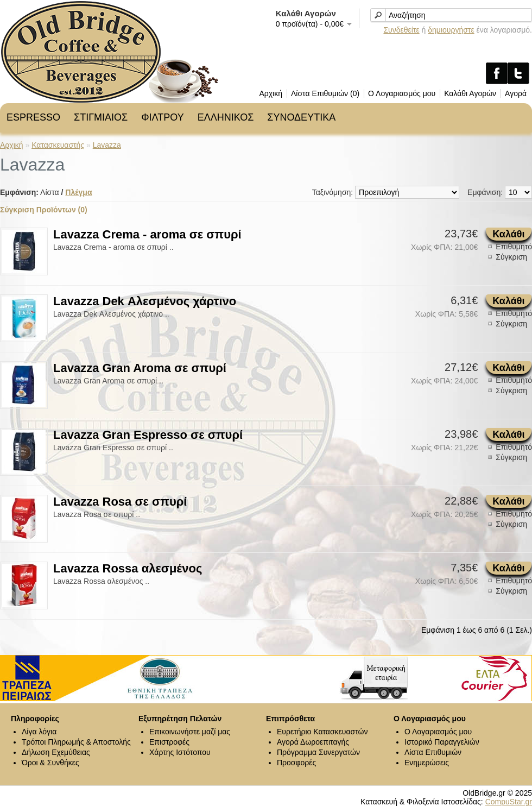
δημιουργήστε (451, 30)
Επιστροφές (169, 742)
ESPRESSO (33, 117)
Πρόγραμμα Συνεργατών (318, 752)
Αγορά (516, 93)
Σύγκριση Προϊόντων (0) (44, 210)
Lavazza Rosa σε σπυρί (120, 502)
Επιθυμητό (514, 247)
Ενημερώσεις (427, 763)
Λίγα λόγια (39, 732)
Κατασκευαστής (58, 145)
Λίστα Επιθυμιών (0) (325, 93)
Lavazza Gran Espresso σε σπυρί (148, 435)
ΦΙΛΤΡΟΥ (162, 117)
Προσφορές (296, 763)
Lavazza (107, 145)
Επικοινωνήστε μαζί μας (190, 732)
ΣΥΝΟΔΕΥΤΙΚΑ (301, 117)
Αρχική (271, 93)
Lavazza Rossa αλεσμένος (128, 568)
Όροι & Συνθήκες (50, 763)
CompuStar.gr (509, 802)
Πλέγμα (78, 192)
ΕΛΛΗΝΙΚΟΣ (226, 117)
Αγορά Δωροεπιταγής (313, 742)
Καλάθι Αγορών (470, 93)
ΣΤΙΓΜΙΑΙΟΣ (101, 117)
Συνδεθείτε (401, 30)
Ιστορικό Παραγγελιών (442, 742)
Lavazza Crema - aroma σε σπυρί (147, 234)
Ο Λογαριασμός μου (402, 93)
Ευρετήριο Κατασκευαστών (322, 732)
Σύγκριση (511, 257)
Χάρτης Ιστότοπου (180, 752)
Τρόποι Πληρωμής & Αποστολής (76, 742)
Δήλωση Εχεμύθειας (56, 752)
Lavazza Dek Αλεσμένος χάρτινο (145, 301)
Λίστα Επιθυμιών (433, 752)
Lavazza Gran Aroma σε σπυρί (140, 368)
